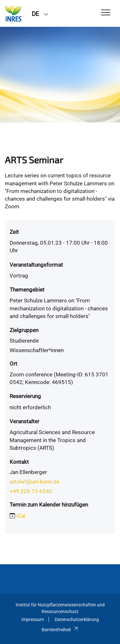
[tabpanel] (60, 75)
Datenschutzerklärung (77, 619)
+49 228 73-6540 (31, 491)
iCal (21, 516)
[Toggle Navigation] (106, 13)
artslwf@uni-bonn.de (35, 482)
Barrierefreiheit (60, 630)
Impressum (33, 619)
